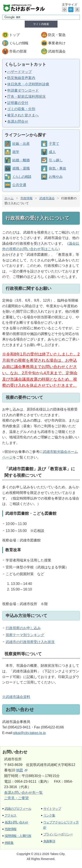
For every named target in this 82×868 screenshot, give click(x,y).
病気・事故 (58, 168)
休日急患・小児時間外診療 (28, 84)
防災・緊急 (57, 35)
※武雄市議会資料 (16, 697)
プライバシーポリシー (58, 834)
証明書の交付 (18, 103)
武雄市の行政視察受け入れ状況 (30, 642)
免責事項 (49, 841)
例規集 (9, 843)
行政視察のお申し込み (23, 628)
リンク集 (49, 815)
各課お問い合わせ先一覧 (23, 793)
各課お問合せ (18, 121)
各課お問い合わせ (16, 822)
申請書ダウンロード (23, 90)
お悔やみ (56, 177)
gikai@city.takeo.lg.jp (29, 733)
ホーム (9, 198)
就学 (16, 152)
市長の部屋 (18, 51)
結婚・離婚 (21, 160)
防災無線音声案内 (21, 78)
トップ (14, 35)
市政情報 (26, 198)
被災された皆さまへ (23, 115)
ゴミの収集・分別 (21, 109)
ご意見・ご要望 (16, 798)
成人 (52, 152)
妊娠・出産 (21, 144)
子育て (54, 144)
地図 (22, 770)
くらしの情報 (19, 43)
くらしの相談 (22, 177)
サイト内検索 (41, 24)
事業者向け (57, 43)
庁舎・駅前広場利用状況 (26, 97)
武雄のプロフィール (18, 809)
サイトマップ (52, 809)
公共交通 (19, 185)
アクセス (10, 815)
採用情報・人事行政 (18, 836)
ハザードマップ (19, 72)
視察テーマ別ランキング (25, 635)
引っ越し (56, 160)
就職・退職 (21, 168)
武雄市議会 (57, 51)
